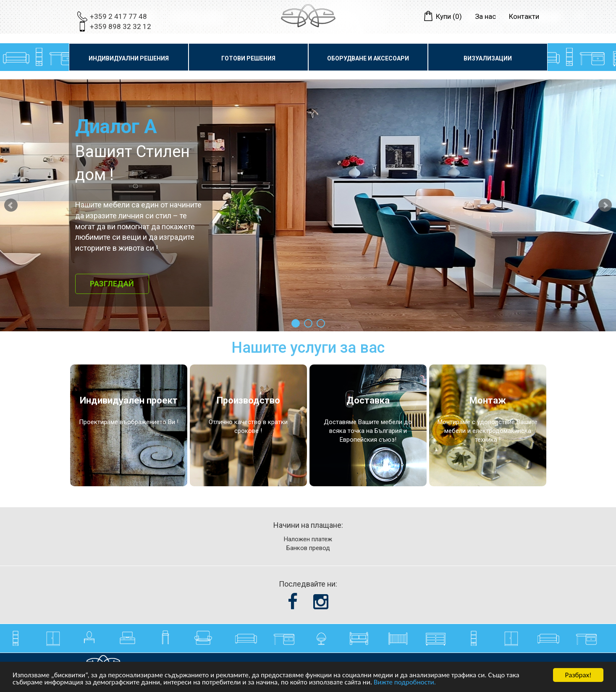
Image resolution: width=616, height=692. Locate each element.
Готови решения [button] (248, 58)
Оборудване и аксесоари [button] (368, 58)
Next (605, 205)
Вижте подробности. (405, 683)
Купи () (449, 16)
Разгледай (112, 284)
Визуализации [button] (488, 58)
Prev (11, 205)
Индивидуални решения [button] (129, 58)
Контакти (524, 16)
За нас (485, 16)
